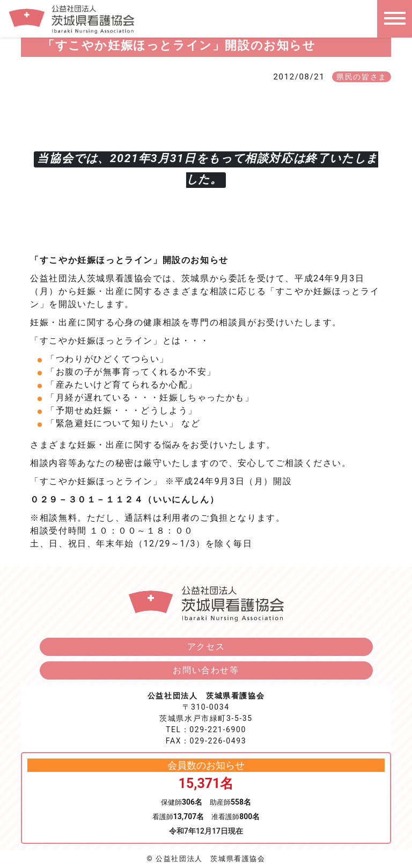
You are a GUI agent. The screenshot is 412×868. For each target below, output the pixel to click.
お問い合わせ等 (206, 670)
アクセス (206, 647)
